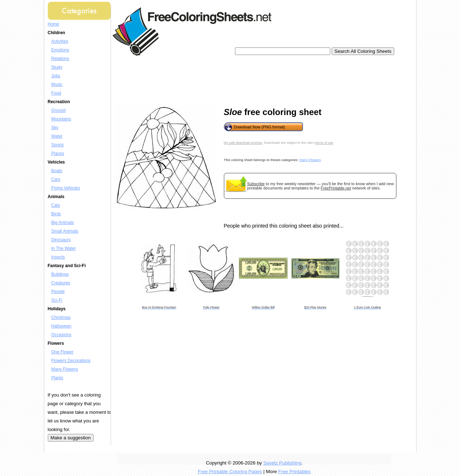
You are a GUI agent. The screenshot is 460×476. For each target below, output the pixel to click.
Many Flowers (65, 369)
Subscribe (256, 184)
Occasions (61, 335)
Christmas (61, 317)
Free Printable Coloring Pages (230, 472)
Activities (60, 41)
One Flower (63, 352)
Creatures (61, 283)
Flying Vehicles (66, 188)
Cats (56, 205)
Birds (56, 214)
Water (57, 136)
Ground (59, 110)
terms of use (324, 143)
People (58, 292)
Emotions (60, 50)
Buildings (60, 274)
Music (57, 84)
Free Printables (294, 472)
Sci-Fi (57, 300)
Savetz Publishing (282, 463)
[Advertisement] (247, 79)
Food (56, 93)
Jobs (56, 76)
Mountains (61, 119)
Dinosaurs (61, 240)
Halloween (61, 326)
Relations (60, 59)
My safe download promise (243, 143)
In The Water (64, 248)
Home (54, 24)
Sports (58, 145)
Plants (57, 378)
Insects (58, 257)
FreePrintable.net (336, 188)
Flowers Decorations (71, 361)
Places (58, 154)
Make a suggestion (71, 438)
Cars (56, 179)
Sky (55, 128)
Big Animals (63, 223)
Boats (57, 171)
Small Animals (65, 231)
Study (57, 67)
